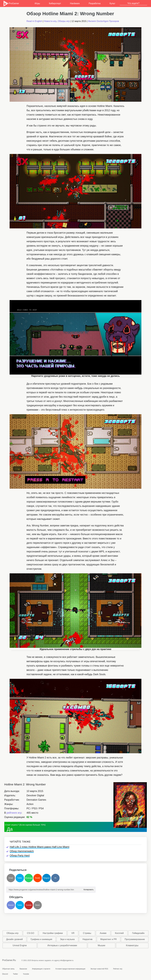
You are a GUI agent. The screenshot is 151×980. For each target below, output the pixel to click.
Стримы (87, 933)
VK (55, 878)
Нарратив (88, 939)
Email (11, 878)
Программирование (135, 939)
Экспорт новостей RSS (99, 969)
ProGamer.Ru (9, 960)
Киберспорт (55, 3)
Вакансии (23, 969)
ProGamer (11, 3)
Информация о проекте (41, 969)
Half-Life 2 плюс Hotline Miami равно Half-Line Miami (40, 847)
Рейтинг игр (118, 969)
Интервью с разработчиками (62, 945)
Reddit (38, 878)
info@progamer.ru (67, 960)
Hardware (75, 3)
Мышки (101, 945)
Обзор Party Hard (20, 856)
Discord (11, 905)
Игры (37, 3)
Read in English (34, 21)
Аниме (103, 933)
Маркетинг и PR (109, 939)
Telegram (46, 878)
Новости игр (50, 21)
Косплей (119, 933)
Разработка (95, 3)
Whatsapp (29, 878)
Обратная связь (8, 969)
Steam (38, 905)
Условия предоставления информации (70, 969)
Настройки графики (53, 933)
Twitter (20, 878)
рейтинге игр (14, 813)
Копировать (89, 889)
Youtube (29, 905)
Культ (112, 3)
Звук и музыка (67, 939)
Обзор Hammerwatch (22, 851)
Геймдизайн (138, 933)
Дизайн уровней (14, 939)
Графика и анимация (41, 939)
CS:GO (31, 933)
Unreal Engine (20, 945)
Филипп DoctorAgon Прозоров (104, 21)
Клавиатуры (132, 945)
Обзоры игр (64, 21)
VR (73, 933)
